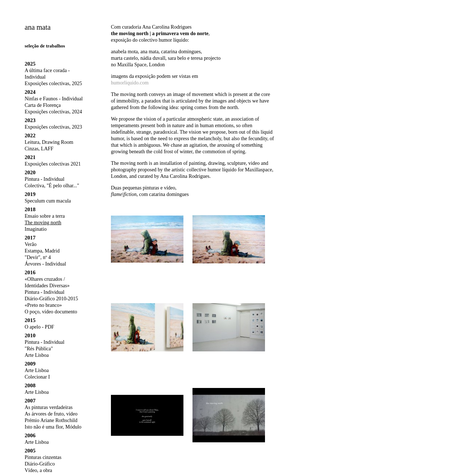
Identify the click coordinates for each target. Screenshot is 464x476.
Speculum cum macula (48, 201)
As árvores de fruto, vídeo (51, 414)
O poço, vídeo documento (51, 312)
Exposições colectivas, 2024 (53, 112)
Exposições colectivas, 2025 (53, 83)
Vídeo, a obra (38, 470)
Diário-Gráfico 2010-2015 (51, 299)
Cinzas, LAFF (39, 149)
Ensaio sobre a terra (45, 216)
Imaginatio (36, 229)
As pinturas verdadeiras (49, 407)
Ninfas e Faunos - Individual (54, 99)
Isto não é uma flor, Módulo (53, 427)
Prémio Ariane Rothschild (51, 420)
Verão (31, 244)
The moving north (43, 223)
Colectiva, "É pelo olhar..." (52, 186)
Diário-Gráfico (40, 464)
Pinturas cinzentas (43, 457)
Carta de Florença (43, 105)
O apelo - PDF (39, 327)
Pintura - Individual (45, 179)
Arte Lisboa (37, 355)
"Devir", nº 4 (38, 257)
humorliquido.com (130, 83)
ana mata (38, 27)
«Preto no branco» (43, 305)
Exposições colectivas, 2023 (53, 127)
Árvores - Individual (45, 264)
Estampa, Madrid (42, 251)
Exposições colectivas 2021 (53, 164)
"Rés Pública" (39, 349)
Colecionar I (37, 377)
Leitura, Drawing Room (49, 142)
